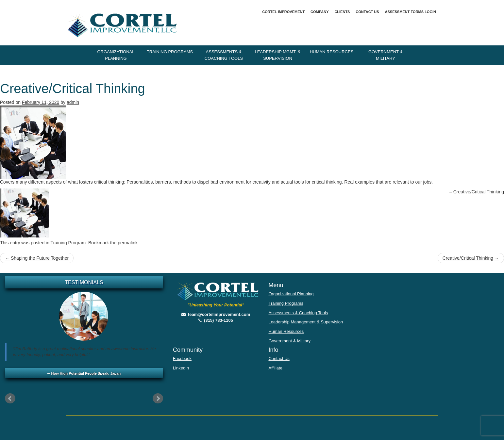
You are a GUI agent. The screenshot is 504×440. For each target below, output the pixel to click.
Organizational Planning (116, 55)
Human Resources (332, 52)
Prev (10, 399)
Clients (342, 12)
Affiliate (275, 368)
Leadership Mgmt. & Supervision (278, 55)
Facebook (182, 359)
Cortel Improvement (283, 12)
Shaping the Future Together (37, 258)
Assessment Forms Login (411, 12)
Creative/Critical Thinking (471, 258)
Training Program (68, 243)
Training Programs (170, 52)
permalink (128, 243)
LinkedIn (181, 368)
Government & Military (386, 55)
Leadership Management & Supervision (306, 322)
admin (73, 102)
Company (319, 12)
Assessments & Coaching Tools (224, 55)
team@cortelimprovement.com (216, 314)
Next (158, 399)
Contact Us (367, 12)
